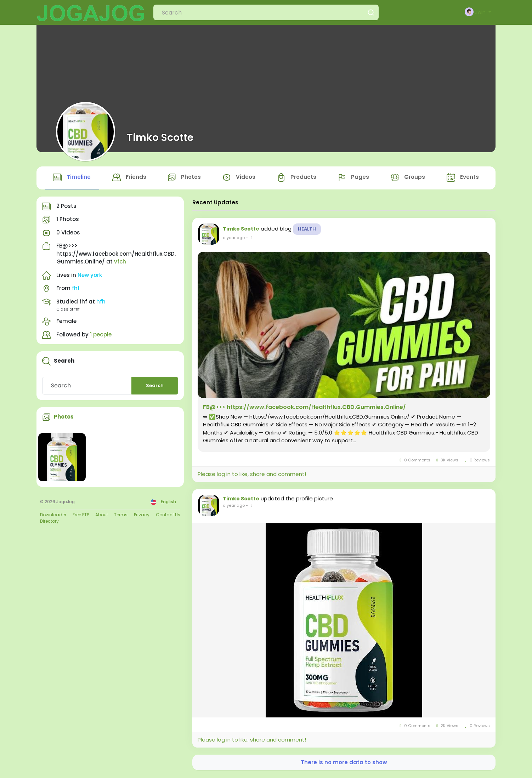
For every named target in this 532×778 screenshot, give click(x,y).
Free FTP (81, 515)
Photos (64, 417)
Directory (49, 521)
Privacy (142, 515)
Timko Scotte (160, 137)
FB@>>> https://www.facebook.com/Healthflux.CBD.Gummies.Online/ (304, 408)
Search (155, 386)
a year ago (234, 238)
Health (307, 229)
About (102, 515)
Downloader (53, 515)
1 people (101, 335)
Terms (121, 515)
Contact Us (168, 515)
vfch (120, 262)
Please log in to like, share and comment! (252, 475)
